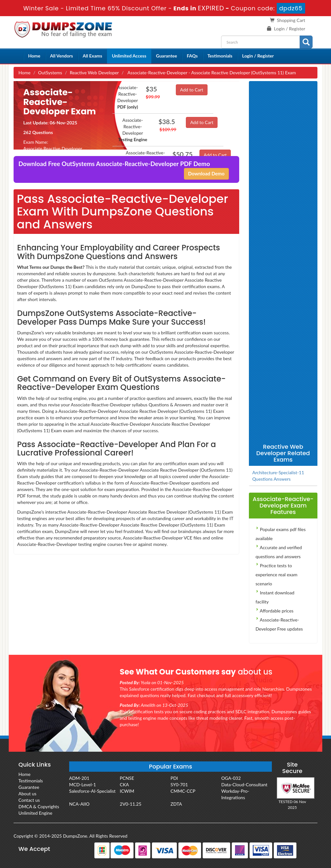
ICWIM (127, 791)
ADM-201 (79, 778)
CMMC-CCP (183, 791)
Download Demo (206, 173)
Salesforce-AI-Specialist (92, 791)
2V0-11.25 (131, 804)
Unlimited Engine (35, 813)
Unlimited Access (129, 56)
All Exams (92, 56)
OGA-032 (231, 778)
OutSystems (50, 73)
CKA (124, 784)
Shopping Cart (291, 20)
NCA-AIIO (79, 804)
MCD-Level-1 (83, 784)
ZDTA (176, 804)
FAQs (192, 56)
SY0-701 (179, 784)
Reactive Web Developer (94, 73)
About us (27, 794)
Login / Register (290, 29)
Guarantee (167, 56)
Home (34, 56)
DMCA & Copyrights (39, 806)
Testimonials (220, 56)
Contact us (29, 800)
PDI (174, 778)
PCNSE (127, 778)
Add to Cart (192, 90)
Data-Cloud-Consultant (244, 784)
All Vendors (62, 56)
